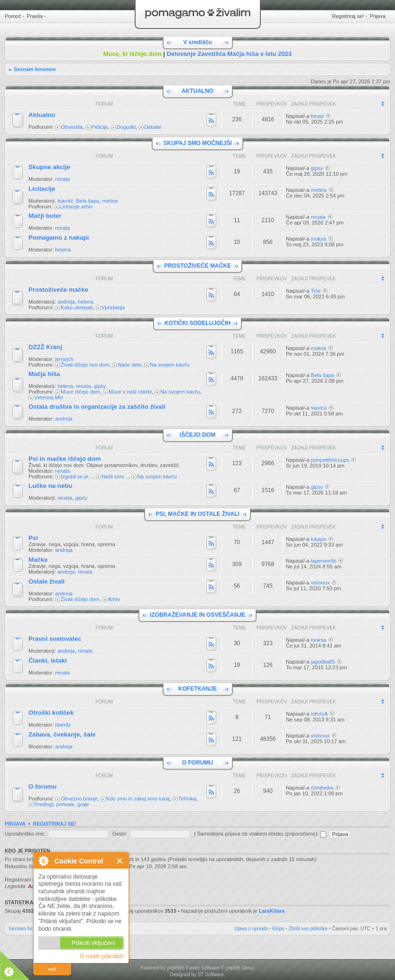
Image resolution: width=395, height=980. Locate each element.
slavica (319, 408)
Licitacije (42, 189)
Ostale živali (46, 581)
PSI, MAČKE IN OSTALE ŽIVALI (197, 514)
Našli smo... (115, 477)
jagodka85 (323, 662)
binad (317, 116)
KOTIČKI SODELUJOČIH (197, 323)
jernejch (64, 359)
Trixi (316, 291)
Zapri (120, 861)
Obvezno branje (79, 799)
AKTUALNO (197, 91)
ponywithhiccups (330, 460)
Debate (152, 127)
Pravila (35, 16)
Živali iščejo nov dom (85, 365)
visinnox (321, 583)
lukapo (319, 539)
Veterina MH (49, 397)
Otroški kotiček (51, 713)
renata (62, 179)
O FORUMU (197, 763)
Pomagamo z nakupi (59, 238)
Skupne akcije (49, 167)
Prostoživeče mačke (58, 290)
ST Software (211, 975)
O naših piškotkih (102, 956)
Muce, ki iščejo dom (133, 54)
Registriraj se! (348, 16)
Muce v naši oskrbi (130, 392)
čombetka (322, 788)
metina (110, 201)
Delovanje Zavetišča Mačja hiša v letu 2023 (229, 54)
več (52, 969)
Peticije (99, 127)
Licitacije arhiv (76, 207)
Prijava (377, 16)
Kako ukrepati (77, 307)
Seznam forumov (35, 69)
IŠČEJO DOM (197, 435)
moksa (319, 239)
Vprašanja (113, 307)
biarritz (65, 201)
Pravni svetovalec (55, 639)
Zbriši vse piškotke (308, 929)
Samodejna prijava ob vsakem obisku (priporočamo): (262, 834)
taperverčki (324, 561)
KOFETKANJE (197, 689)
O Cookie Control (43, 861)
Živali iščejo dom (80, 599)
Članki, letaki (48, 661)
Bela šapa (87, 201)
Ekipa (278, 929)
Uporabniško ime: (25, 834)
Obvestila (72, 127)
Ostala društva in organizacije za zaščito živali (97, 407)
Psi (33, 538)
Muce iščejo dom (80, 392)
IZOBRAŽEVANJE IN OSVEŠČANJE (197, 615)
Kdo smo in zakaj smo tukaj (138, 799)
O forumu (42, 787)
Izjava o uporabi (252, 929)
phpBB (174, 968)
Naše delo (129, 365)
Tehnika (187, 799)
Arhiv (114, 599)
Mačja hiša (44, 374)
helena (63, 250)
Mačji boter (45, 216)
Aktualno (42, 115)
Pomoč (13, 16)
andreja (66, 302)
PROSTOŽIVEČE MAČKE (197, 266)
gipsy (317, 168)
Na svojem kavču (170, 365)
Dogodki (126, 127)
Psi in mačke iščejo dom (64, 459)
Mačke (38, 560)
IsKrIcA (319, 714)
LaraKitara (272, 911)
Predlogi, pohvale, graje (62, 804)
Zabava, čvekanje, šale (62, 734)
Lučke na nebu (50, 486)
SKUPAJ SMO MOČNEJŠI (197, 143)
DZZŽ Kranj (45, 347)
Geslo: (120, 834)
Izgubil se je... (77, 477)
